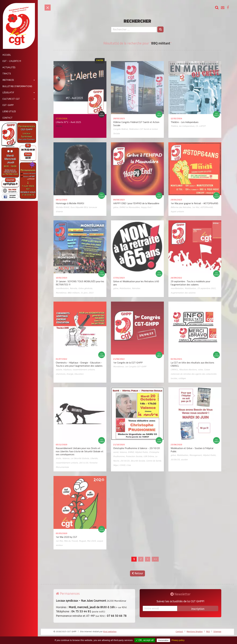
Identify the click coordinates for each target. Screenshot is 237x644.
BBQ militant (73, 293)
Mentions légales (195, 632)
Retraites (136, 288)
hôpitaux (67, 370)
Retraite (73, 288)
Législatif (7, 93)
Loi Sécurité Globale (80, 458)
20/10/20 (125, 461)
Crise (129, 465)
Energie (70, 374)
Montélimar (61, 293)
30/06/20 (175, 460)
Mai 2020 (91, 541)
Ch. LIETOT (201, 126)
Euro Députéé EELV (79, 207)
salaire (59, 370)
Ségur (116, 465)
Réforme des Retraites (181, 207)
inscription (198, 609)
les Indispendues (187, 126)
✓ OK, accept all (145, 640)
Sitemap (217, 632)
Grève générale (85, 288)
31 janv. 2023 (87, 293)
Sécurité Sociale (138, 461)
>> (155, 559)
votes (200, 370)
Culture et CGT (10, 99)
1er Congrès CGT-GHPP (136, 367)
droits (58, 458)
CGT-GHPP (7, 105)
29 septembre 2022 (206, 288)
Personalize (163, 640)
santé (116, 452)
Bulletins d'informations (16, 86)
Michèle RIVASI (62, 207)
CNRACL (174, 370)
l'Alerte (59, 126)
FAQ (208, 632)
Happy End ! (146, 207)
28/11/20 (84, 463)
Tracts (5, 74)
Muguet (82, 541)
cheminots (61, 374)
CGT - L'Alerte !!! (11, 61)
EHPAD (131, 452)
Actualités (8, 68)
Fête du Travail (71, 541)
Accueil (5, 55)
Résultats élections (188, 370)
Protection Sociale (134, 456)
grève (116, 207)
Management (196, 455)
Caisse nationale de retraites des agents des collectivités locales (194, 374)
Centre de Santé (154, 461)
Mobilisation (125, 288)
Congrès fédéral (120, 129)
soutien (184, 460)
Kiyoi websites (110, 632)
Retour (137, 573)
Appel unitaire (177, 212)
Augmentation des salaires (183, 293)
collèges (182, 378)
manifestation (62, 288)
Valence (66, 458)
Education (79, 374)
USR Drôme (149, 456)
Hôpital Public (141, 452)
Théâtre (174, 126)
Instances (7, 80)
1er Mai (196, 207)
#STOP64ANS (206, 207)
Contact (6, 118)
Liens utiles (8, 112)
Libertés (94, 458)
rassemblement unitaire (84, 370)
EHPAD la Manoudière (129, 207)
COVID (122, 465)
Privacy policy (178, 640)
